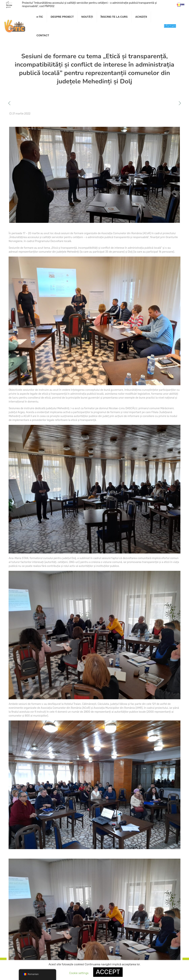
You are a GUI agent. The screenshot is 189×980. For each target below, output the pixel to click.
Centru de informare (170, 26)
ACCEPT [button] (108, 972)
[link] (62, 26)
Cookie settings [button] (79, 973)
